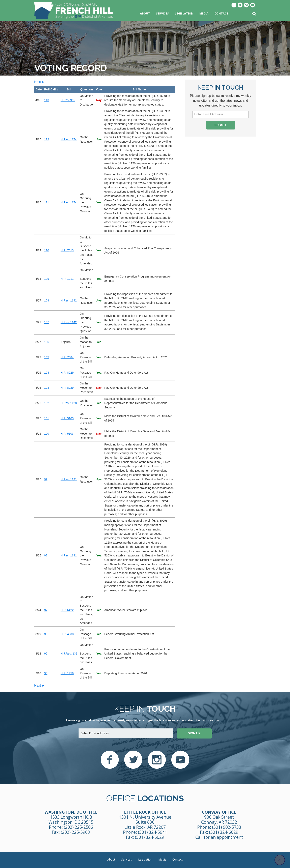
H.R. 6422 (67, 610)
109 (47, 279)
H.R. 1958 (67, 673)
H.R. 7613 (67, 250)
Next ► (40, 82)
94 (46, 673)
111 (47, 202)
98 (46, 555)
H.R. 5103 (67, 418)
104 (47, 373)
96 (46, 634)
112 (47, 139)
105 (47, 357)
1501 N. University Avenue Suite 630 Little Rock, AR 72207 (145, 822)
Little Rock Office (145, 812)
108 (47, 300)
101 (47, 418)
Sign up (194, 733)
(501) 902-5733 (227, 827)
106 (47, 342)
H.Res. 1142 (69, 300)
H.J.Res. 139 (69, 654)
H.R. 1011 (67, 279)
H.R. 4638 (67, 634)
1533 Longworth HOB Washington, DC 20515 (71, 820)
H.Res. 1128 (69, 403)
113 (47, 100)
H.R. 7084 (67, 357)
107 (47, 322)
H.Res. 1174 (69, 139)
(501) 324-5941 (153, 832)
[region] (105, 384)
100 (47, 434)
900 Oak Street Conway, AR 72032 (219, 820)
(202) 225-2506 (78, 827)
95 (46, 654)
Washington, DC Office (71, 812)
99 (46, 479)
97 (46, 610)
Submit (221, 125)
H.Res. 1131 (69, 479)
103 (47, 388)
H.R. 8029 (67, 373)
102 (47, 403)
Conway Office (219, 812)
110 (47, 250)
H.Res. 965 (68, 100)
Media (204, 13)
